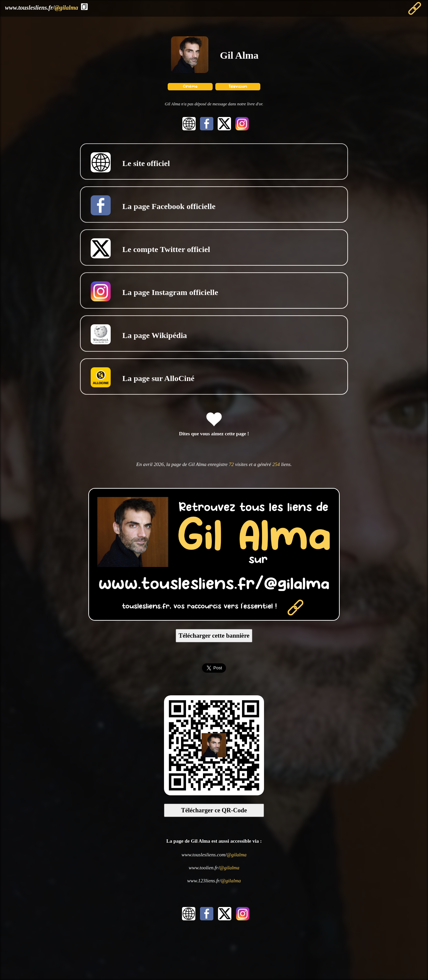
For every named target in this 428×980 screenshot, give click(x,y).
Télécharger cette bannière (214, 635)
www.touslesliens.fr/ (41, 8)
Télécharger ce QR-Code (214, 810)
